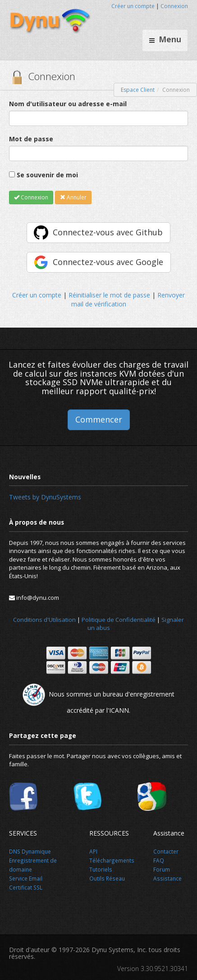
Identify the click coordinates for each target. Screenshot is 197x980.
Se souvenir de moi (47, 175)
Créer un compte (133, 6)
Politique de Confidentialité (119, 620)
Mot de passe (31, 139)
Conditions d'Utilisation (44, 620)
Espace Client (138, 90)
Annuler (73, 197)
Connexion (174, 6)
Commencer (99, 419)
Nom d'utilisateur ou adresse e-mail (68, 104)
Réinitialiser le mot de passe (109, 295)
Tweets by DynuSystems (45, 497)
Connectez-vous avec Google (108, 262)
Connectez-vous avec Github (108, 232)
